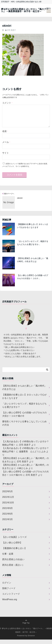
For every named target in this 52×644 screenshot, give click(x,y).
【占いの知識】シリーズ (14, 542)
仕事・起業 (8, 558)
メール (6, 147)
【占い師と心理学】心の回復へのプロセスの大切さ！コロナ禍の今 (24, 419)
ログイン (7, 587)
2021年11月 (8, 501)
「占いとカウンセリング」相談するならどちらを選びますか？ (24, 410)
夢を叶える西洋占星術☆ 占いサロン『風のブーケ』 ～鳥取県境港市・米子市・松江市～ (25, 10)
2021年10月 (8, 507)
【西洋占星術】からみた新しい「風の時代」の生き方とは (33, 264)
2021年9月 (8, 513)
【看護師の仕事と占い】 (14, 553)
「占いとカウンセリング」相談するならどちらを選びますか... (33, 247)
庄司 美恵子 (11, 30)
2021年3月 (8, 524)
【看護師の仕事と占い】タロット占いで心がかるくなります (33, 230)
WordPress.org (10, 604)
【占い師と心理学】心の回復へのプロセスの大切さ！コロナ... (33, 281)
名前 (5, 136)
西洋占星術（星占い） (13, 569)
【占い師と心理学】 (12, 547)
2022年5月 (8, 496)
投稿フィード (9, 593)
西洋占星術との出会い (13, 564)
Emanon (31, 640)
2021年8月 (8, 518)
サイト (6, 157)
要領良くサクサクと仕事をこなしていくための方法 (24, 428)
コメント (7, 103)
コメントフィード (11, 598)
